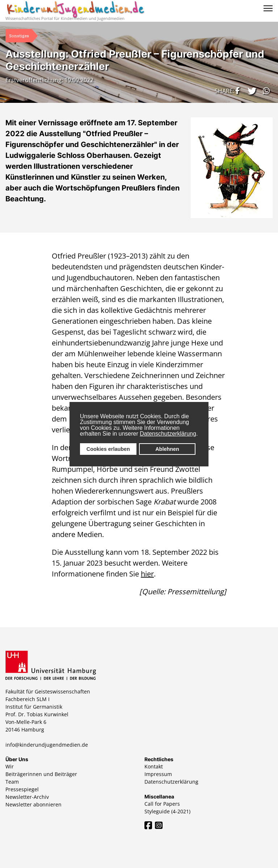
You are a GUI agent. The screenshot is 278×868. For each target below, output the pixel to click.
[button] (236, 91)
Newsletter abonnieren (33, 804)
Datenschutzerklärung (168, 434)
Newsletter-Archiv (27, 797)
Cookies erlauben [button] (108, 449)
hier (147, 574)
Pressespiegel (22, 789)
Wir (10, 766)
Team (12, 782)
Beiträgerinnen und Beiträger (41, 774)
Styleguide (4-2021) (167, 811)
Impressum (158, 774)
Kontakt (154, 766)
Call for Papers (162, 804)
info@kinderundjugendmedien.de (47, 745)
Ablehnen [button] (167, 449)
